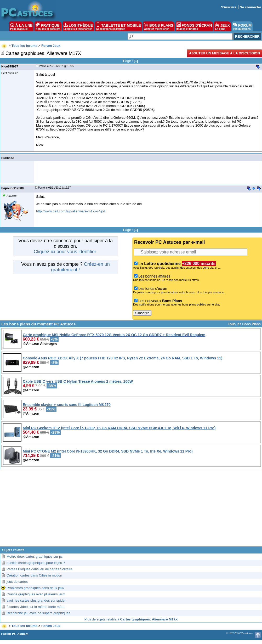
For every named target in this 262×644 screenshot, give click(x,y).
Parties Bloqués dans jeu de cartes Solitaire (39, 569)
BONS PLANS (159, 26)
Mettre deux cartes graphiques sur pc (35, 557)
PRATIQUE (48, 26)
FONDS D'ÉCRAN (194, 26)
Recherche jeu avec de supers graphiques (38, 613)
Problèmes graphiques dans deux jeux (35, 588)
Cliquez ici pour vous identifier (65, 252)
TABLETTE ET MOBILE (118, 26)
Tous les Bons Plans (244, 324)
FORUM (242, 26)
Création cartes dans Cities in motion (34, 575)
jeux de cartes (17, 582)
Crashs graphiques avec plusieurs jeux (36, 594)
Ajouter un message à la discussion (224, 53)
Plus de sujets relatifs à (131, 619)
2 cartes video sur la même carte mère (36, 607)
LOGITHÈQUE (78, 26)
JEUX (222, 26)
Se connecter (250, 7)
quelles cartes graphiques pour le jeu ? (36, 563)
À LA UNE (21, 26)
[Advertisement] (131, 510)
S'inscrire (229, 7)
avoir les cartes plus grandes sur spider (36, 600)
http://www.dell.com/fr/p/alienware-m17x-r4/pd (71, 211)
